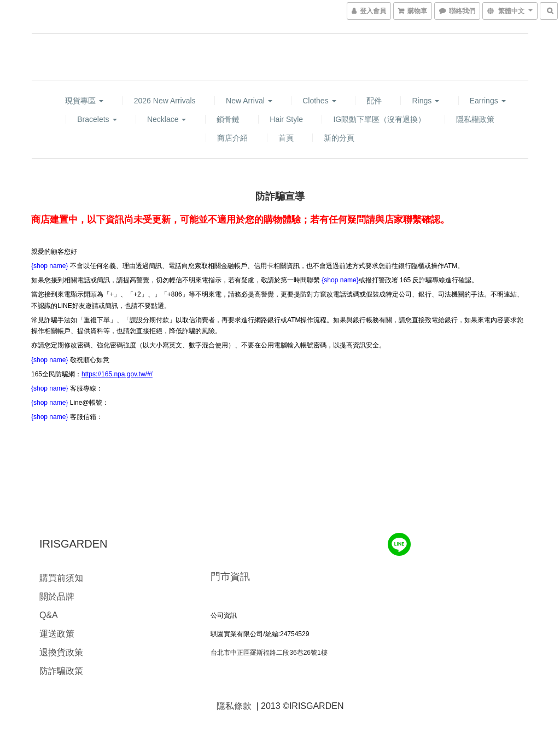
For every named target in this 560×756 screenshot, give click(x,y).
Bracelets (97, 119)
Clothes (319, 101)
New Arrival (249, 101)
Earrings (488, 101)
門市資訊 (230, 577)
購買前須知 (61, 578)
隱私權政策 (475, 119)
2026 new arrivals (165, 101)
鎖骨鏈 (228, 119)
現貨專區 (84, 101)
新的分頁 (339, 138)
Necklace (167, 119)
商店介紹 (232, 138)
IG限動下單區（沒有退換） (379, 119)
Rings (425, 101)
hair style (286, 119)
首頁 (286, 138)
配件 (374, 101)
